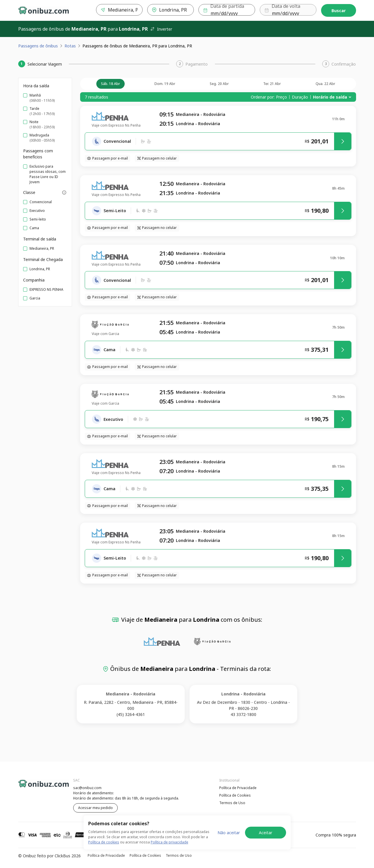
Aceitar (266, 833)
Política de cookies (104, 842)
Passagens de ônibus (38, 46)
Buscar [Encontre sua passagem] (339, 11)
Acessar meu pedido (95, 808)
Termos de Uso (232, 803)
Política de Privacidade (238, 788)
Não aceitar (229, 833)
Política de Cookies (235, 795)
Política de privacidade (170, 842)
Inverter (161, 29)
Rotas (70, 46)
